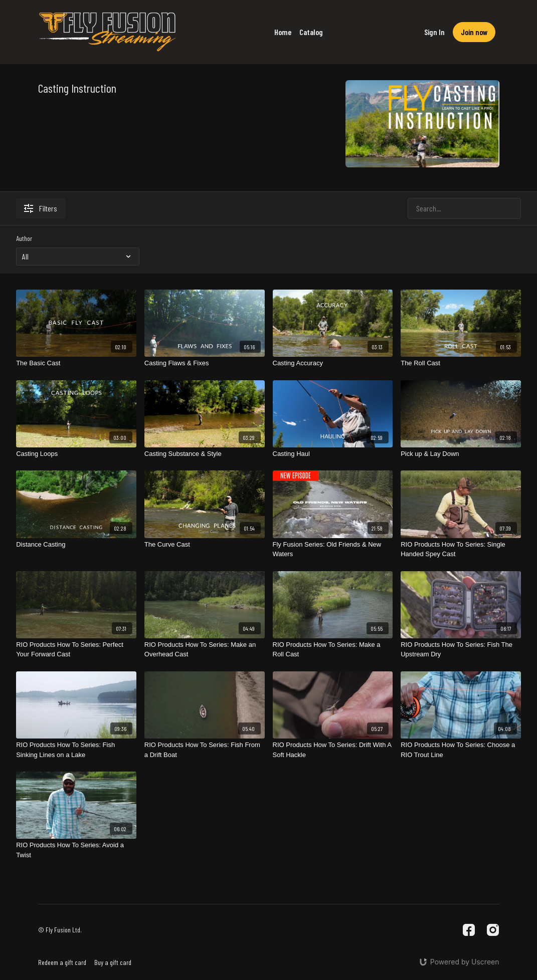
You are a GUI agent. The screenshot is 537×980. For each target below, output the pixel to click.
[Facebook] (469, 930)
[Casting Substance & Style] (205, 454)
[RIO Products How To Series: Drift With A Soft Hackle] (333, 750)
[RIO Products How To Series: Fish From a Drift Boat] (205, 750)
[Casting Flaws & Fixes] (205, 363)
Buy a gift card (113, 962)
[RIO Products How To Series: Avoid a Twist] (76, 850)
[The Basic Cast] (76, 363)
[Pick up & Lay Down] (461, 454)
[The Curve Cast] (205, 545)
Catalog (311, 32)
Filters (41, 208)
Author (24, 238)
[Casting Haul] (333, 454)
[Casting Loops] (76, 454)
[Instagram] (493, 930)
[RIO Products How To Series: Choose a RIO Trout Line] (461, 750)
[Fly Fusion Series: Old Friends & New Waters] (333, 549)
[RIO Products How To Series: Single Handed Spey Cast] (461, 549)
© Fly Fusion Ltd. (60, 930)
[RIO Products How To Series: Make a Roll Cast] (333, 650)
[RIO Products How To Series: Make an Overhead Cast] (205, 650)
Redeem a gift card (62, 962)
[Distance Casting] (76, 545)
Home (283, 32)
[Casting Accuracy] (333, 363)
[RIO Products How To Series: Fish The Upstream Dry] (461, 650)
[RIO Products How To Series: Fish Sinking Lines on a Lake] (76, 750)
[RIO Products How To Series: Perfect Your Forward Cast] (76, 650)
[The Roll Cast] (461, 363)
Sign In (434, 32)
